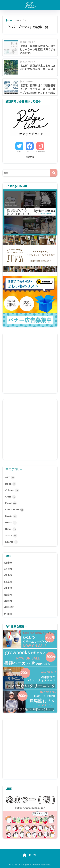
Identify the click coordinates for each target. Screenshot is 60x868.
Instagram (40, 152)
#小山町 (8, 614)
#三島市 (8, 575)
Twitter (19, 152)
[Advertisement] (30, 363)
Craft (11, 497)
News (11, 529)
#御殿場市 (9, 607)
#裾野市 (8, 601)
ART (10, 478)
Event (11, 503)
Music (11, 523)
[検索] (54, 173)
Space (11, 536)
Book (11, 484)
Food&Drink (15, 510)
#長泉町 (8, 582)
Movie (11, 516)
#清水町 (8, 588)
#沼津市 (8, 569)
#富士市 (8, 563)
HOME (30, 855)
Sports (12, 542)
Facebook (30, 152)
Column (12, 490)
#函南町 (8, 595)
